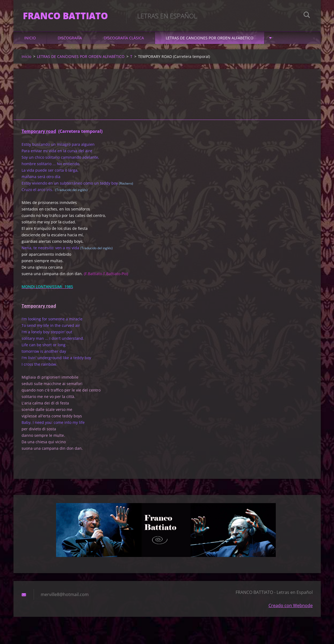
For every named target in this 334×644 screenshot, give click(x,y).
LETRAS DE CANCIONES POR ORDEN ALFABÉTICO (210, 41)
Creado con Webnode (291, 608)
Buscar (307, 16)
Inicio (30, 41)
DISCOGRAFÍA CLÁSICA (124, 41)
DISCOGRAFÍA (70, 41)
